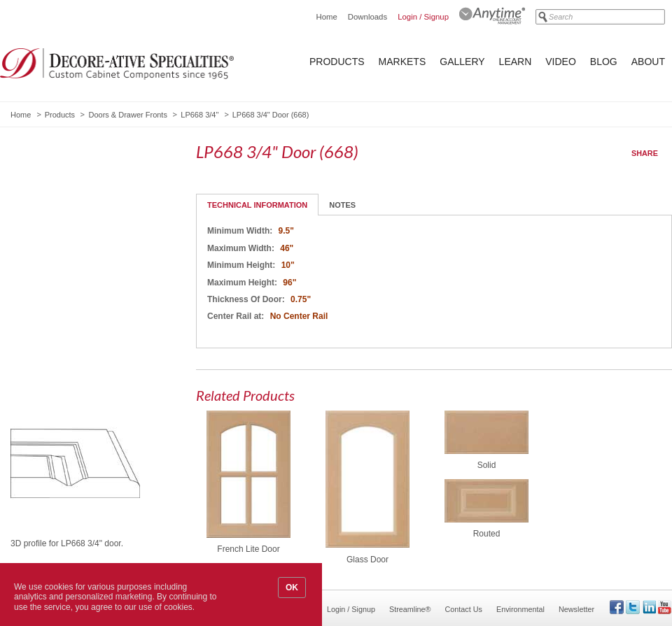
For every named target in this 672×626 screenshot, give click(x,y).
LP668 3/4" (199, 115)
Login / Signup (423, 17)
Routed (487, 534)
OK (292, 588)
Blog (604, 62)
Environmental (520, 609)
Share (645, 153)
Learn (516, 62)
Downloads (367, 17)
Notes (342, 205)
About (648, 62)
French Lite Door (248, 549)
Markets (402, 62)
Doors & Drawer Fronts (127, 115)
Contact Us (464, 609)
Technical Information (257, 205)
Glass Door (367, 560)
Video (561, 62)
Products (337, 62)
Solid (487, 465)
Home (326, 17)
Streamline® (410, 609)
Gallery (462, 62)
